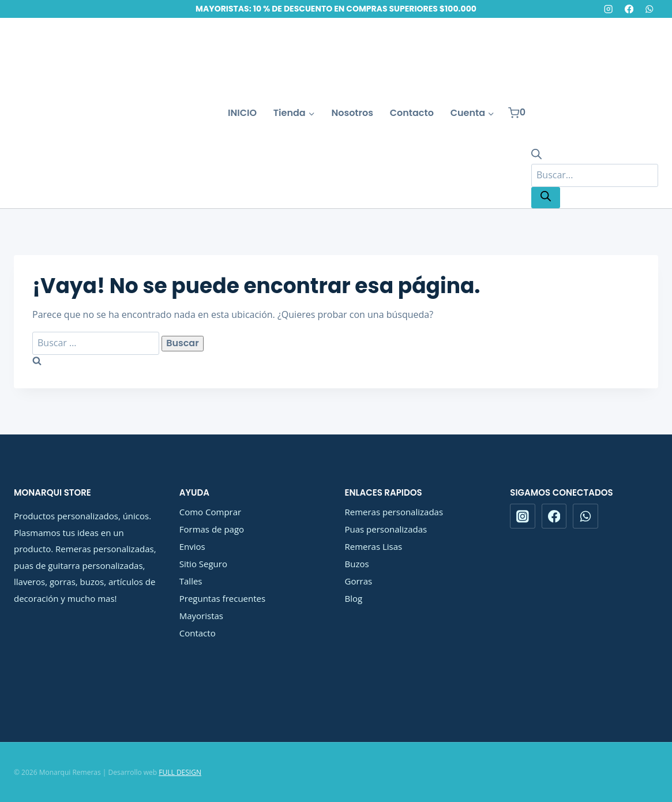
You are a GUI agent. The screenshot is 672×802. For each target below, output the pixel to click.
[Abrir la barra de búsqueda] (536, 156)
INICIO (242, 113)
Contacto (412, 113)
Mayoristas (201, 616)
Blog (354, 598)
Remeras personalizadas (394, 512)
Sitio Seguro (203, 564)
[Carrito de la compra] (517, 113)
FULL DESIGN (180, 772)
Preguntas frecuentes (222, 598)
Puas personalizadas (386, 529)
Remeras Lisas (374, 546)
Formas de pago (212, 529)
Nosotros (352, 113)
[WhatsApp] (649, 9)
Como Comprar (210, 512)
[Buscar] (546, 198)
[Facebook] (629, 9)
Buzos (357, 564)
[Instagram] (609, 9)
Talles (191, 581)
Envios (192, 546)
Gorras (359, 581)
